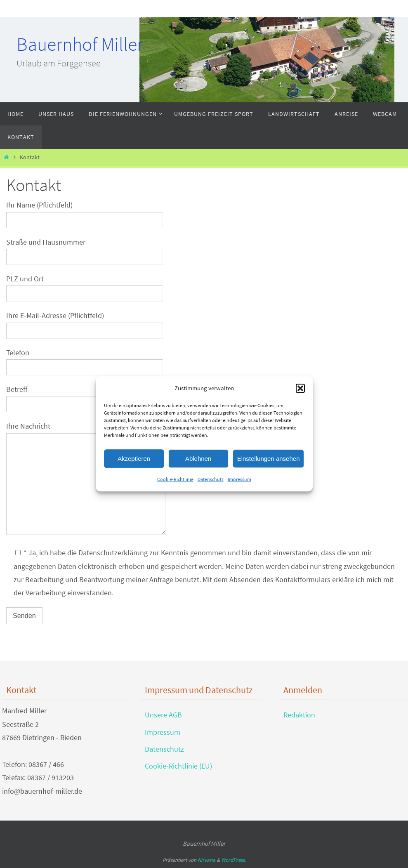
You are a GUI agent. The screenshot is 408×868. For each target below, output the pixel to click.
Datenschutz (211, 479)
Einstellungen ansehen (269, 459)
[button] (300, 388)
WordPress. (233, 860)
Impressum (239, 479)
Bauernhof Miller (80, 44)
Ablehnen (198, 459)
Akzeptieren (134, 459)
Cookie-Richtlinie (175, 479)
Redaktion (299, 715)
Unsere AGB (163, 715)
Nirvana (206, 860)
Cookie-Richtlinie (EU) (178, 766)
